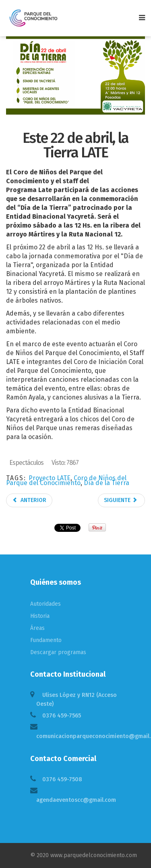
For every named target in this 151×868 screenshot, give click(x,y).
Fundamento (46, 640)
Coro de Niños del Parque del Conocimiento (66, 480)
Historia (40, 616)
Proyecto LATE (50, 478)
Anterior (29, 500)
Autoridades (46, 604)
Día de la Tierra (107, 483)
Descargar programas (58, 652)
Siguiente (121, 500)
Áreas (37, 628)
